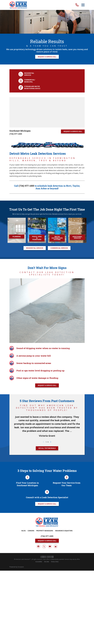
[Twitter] (44, 546)
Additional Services (77, 237)
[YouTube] (50, 546)
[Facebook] (38, 546)
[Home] (18, 5)
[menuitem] (39, 561)
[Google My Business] (56, 546)
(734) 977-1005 (16, 134)
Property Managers (45, 531)
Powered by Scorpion (17, 567)
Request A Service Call (47, 57)
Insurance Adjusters (64, 531)
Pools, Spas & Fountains (37, 238)
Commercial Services (59, 248)
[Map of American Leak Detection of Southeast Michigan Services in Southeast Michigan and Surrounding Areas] (47, 112)
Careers (31, 531)
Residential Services (35, 248)
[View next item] (51, 442)
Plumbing (17, 237)
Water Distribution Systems (57, 238)
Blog (24, 531)
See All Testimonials (47, 448)
